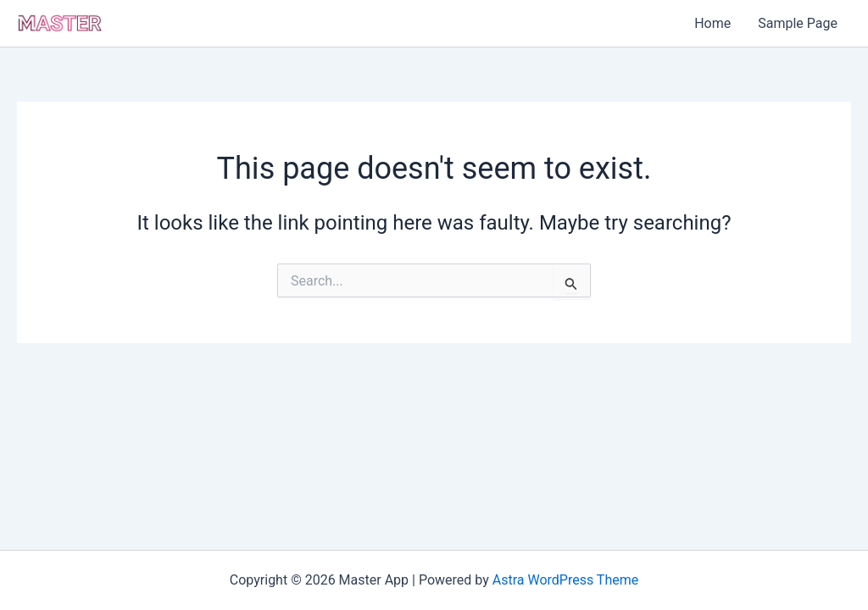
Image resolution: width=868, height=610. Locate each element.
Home (712, 23)
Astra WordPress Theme (565, 580)
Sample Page (798, 23)
